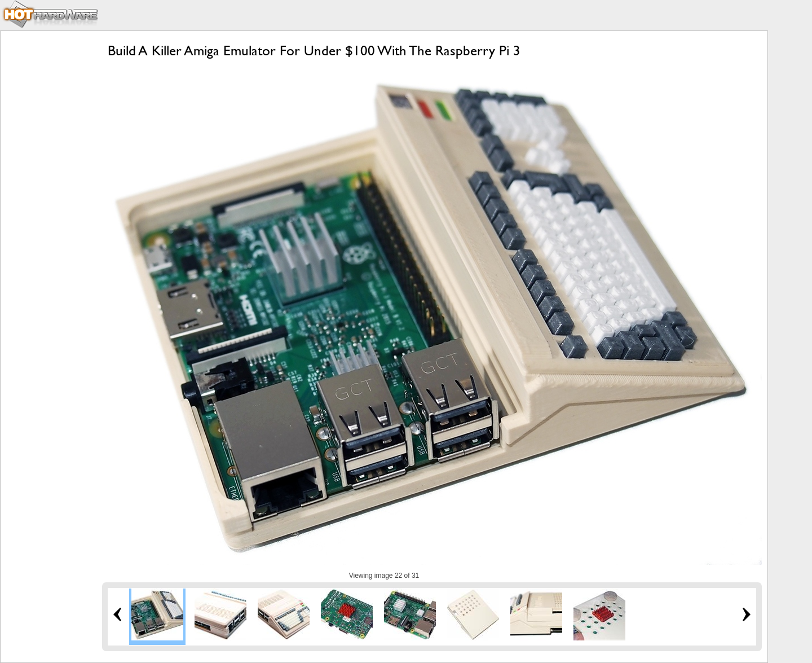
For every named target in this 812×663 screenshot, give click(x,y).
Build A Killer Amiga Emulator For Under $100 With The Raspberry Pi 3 (314, 51)
